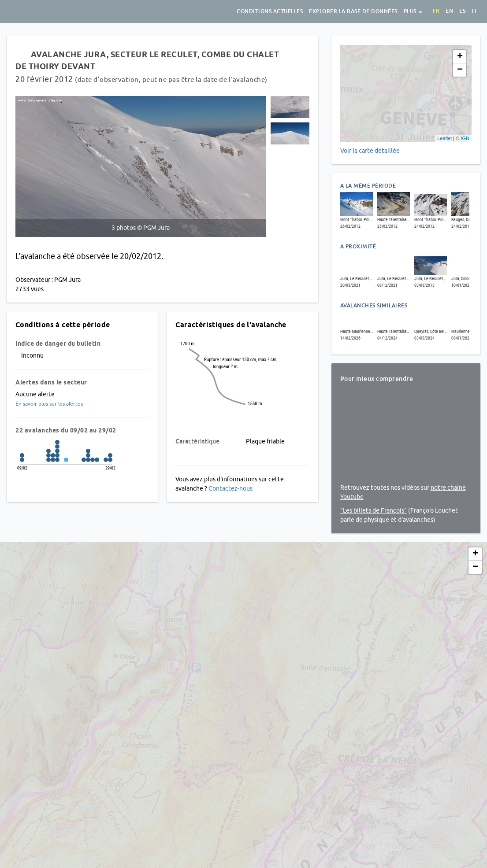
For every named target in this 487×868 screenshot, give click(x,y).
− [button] (460, 70)
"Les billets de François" (374, 510)
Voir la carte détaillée (370, 151)
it (474, 11)
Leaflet (444, 138)
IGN (465, 138)
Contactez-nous (230, 488)
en (449, 11)
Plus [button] (413, 11)
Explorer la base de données (353, 11)
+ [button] (460, 57)
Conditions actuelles (270, 11)
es (462, 11)
